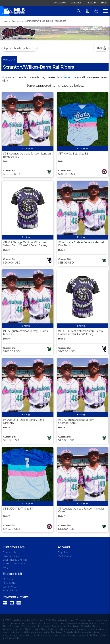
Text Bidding (59, 3)
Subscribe (76, 3)
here (66, 77)
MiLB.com (91, 3)
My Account (65, 556)
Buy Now (63, 552)
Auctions (16, 21)
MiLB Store (9, 583)
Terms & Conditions (14, 563)
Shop (104, 3)
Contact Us (9, 552)
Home (5, 21)
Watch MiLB (10, 587)
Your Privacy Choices (15, 560)
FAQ (5, 567)
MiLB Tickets (10, 590)
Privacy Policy (11, 556)
